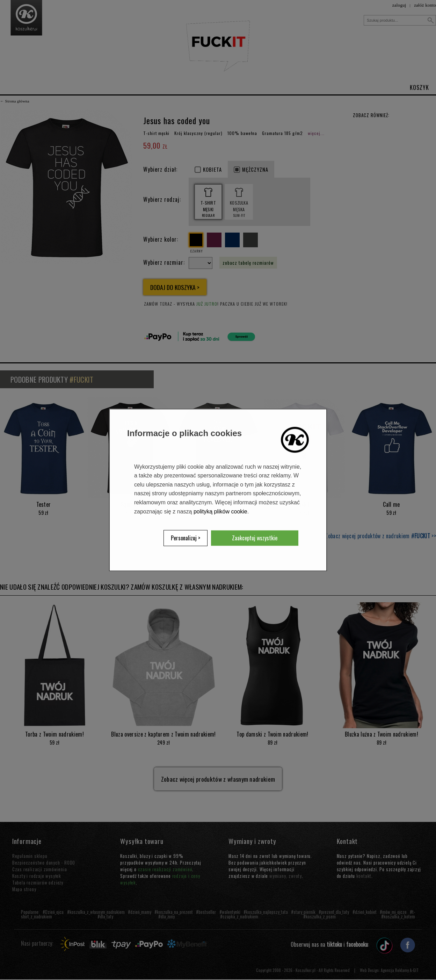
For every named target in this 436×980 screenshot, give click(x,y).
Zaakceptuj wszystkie (255, 538)
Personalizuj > (186, 538)
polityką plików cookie (220, 512)
